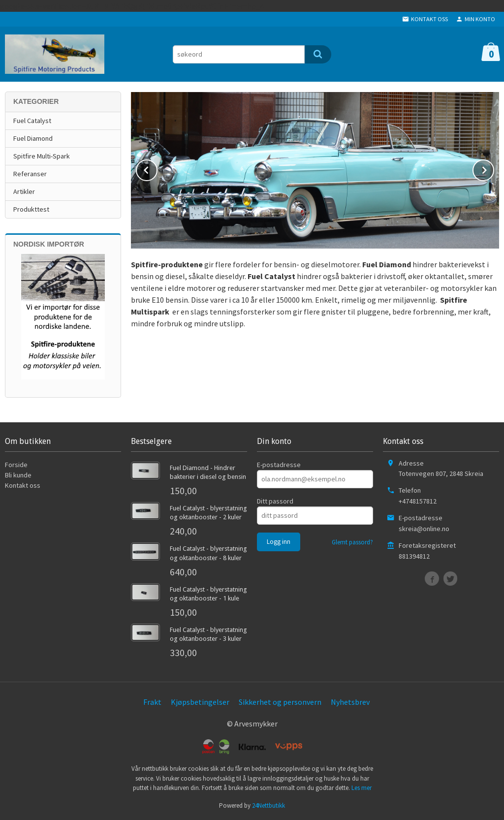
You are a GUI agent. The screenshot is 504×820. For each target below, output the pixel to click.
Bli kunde (18, 475)
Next (494, 168)
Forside (16, 465)
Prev (157, 168)
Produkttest (31, 209)
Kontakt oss (23, 485)
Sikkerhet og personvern (280, 702)
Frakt (152, 702)
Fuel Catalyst (32, 121)
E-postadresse (279, 465)
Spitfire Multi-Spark (42, 156)
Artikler (24, 191)
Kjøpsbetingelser (200, 702)
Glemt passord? (352, 542)
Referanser (30, 174)
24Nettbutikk (268, 805)
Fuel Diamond (33, 138)
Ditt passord (275, 501)
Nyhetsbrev (350, 702)
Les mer (362, 788)
